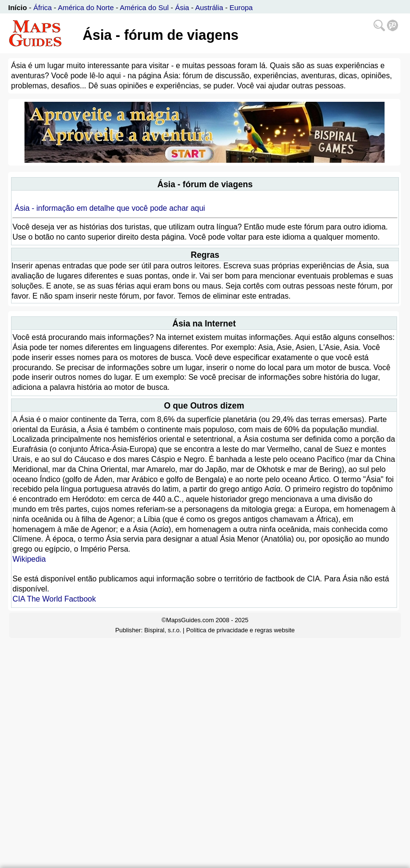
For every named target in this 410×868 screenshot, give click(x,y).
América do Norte (86, 7)
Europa (241, 7)
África (43, 7)
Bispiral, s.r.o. (163, 630)
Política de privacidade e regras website (241, 630)
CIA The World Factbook (54, 599)
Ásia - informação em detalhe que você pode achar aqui (110, 208)
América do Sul (145, 7)
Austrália (209, 7)
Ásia (182, 7)
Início (18, 7)
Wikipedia (29, 559)
